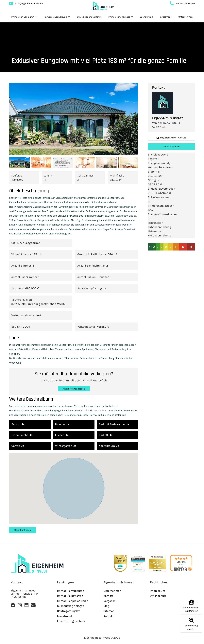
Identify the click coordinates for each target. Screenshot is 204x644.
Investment (166, 17)
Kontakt (109, 616)
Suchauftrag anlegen (71, 606)
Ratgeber (109, 601)
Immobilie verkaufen (71, 591)
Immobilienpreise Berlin (89, 17)
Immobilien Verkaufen (24, 17)
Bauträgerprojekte (69, 611)
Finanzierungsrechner (71, 621)
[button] (13, 119)
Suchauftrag (146, 17)
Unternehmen (186, 17)
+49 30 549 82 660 (185, 6)
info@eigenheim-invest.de (29, 6)
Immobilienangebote (121, 17)
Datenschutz (158, 596)
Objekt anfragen (23, 530)
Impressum (157, 591)
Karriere (108, 596)
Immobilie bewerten (70, 596)
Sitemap (109, 611)
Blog (106, 606)
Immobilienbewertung (57, 17)
